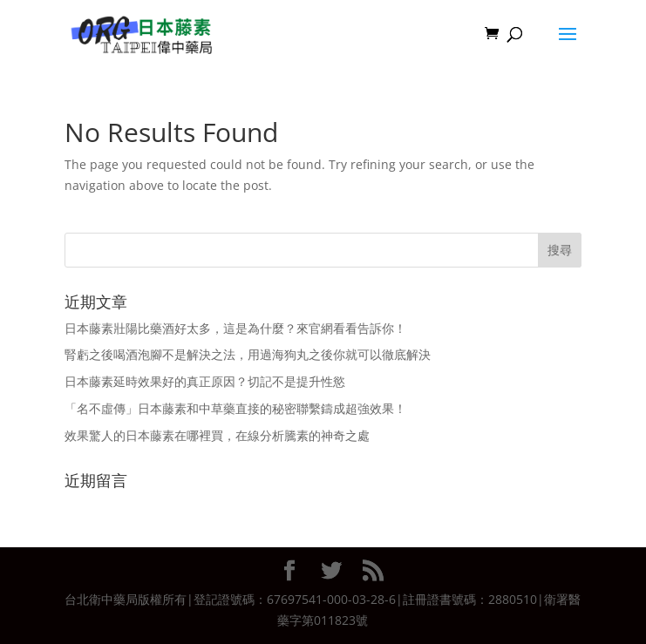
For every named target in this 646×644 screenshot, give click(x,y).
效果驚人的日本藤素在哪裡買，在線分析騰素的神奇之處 (217, 435)
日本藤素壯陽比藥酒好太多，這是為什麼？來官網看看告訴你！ (235, 328)
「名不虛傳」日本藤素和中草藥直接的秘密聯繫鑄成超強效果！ (235, 408)
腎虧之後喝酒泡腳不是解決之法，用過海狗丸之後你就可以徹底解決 (248, 354)
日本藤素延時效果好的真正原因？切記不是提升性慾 (205, 381)
